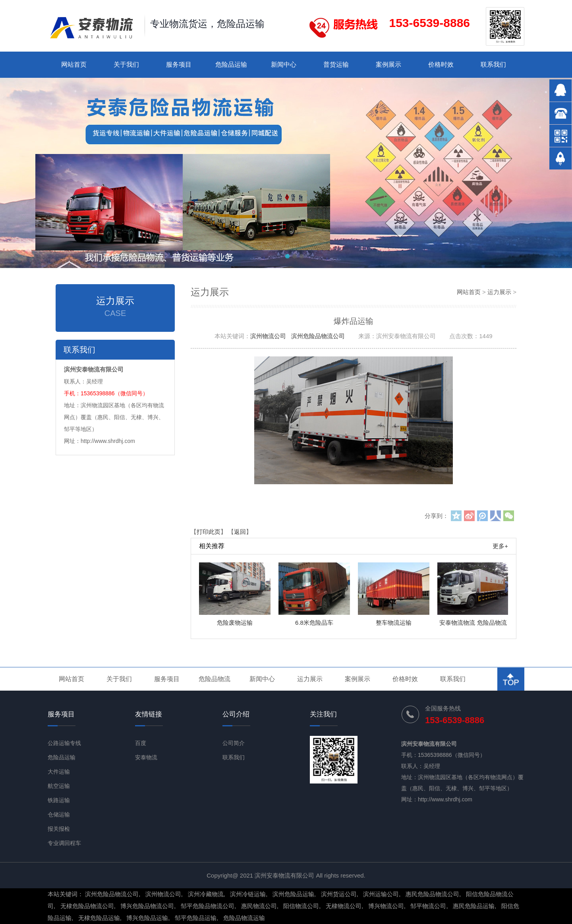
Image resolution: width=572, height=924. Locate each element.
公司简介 (234, 743)
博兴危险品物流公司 (147, 906)
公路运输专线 (64, 743)
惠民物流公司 (259, 906)
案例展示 (388, 64)
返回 (240, 532)
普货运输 (336, 64)
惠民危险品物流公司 (432, 894)
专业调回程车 (64, 843)
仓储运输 (59, 814)
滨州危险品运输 (293, 894)
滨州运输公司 (381, 894)
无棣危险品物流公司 (87, 906)
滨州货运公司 (339, 894)
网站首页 (74, 64)
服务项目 (179, 64)
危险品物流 (214, 679)
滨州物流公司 (268, 336)
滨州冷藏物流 (206, 894)
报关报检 (59, 829)
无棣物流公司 (344, 906)
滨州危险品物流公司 (318, 336)
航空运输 (59, 786)
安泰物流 (146, 757)
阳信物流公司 (301, 906)
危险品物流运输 (244, 918)
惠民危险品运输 (474, 906)
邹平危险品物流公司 (208, 906)
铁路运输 (59, 800)
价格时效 (441, 64)
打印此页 (209, 532)
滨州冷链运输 (248, 894)
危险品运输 (231, 64)
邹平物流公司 (428, 906)
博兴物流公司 (386, 906)
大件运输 (59, 772)
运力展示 (499, 292)
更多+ (500, 546)
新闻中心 (284, 64)
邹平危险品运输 (196, 918)
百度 (141, 743)
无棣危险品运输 (99, 918)
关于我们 (126, 64)
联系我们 (493, 64)
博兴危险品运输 (147, 918)
